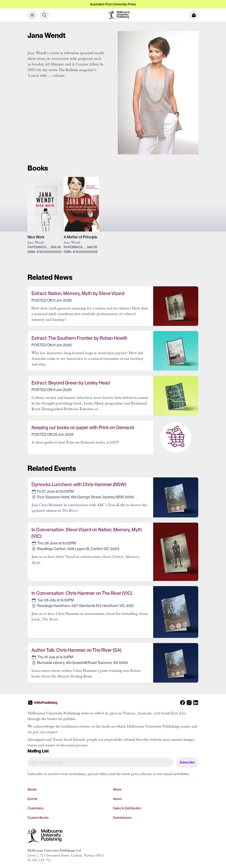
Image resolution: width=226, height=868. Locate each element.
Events (32, 799)
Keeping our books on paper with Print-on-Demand (83, 428)
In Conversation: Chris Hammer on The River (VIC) (82, 593)
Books (32, 789)
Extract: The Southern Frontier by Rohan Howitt (79, 338)
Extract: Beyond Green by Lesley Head (71, 383)
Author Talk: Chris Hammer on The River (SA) (76, 650)
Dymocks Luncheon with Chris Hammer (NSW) (79, 484)
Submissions (122, 818)
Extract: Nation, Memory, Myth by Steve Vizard (78, 293)
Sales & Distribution (127, 808)
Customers (35, 808)
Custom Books (38, 818)
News (117, 789)
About (117, 799)
